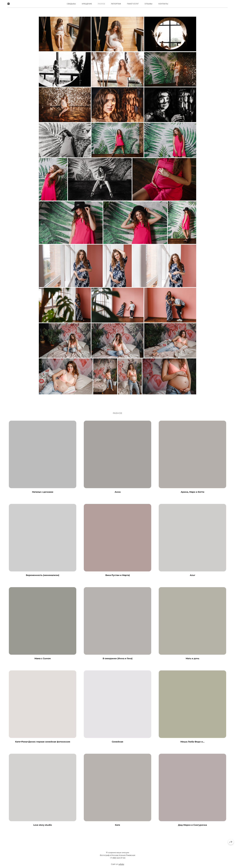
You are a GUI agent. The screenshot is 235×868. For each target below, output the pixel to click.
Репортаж (116, 4)
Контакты (163, 4)
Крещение (87, 4)
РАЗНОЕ (101, 4)
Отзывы (149, 4)
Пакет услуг (133, 4)
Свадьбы (71, 4)
